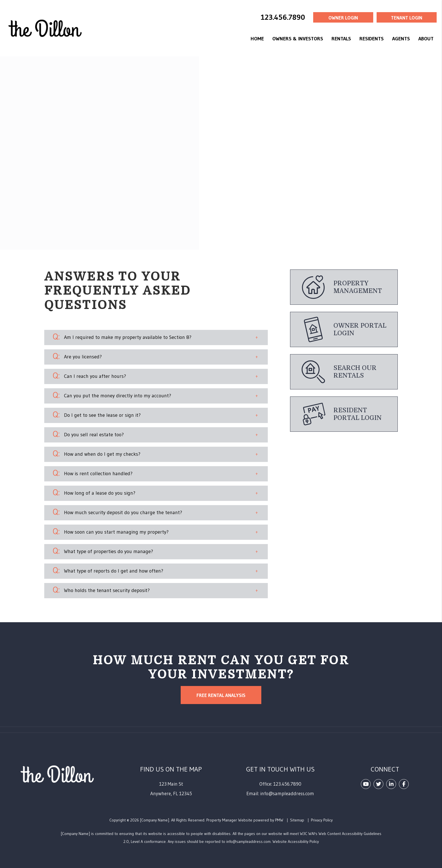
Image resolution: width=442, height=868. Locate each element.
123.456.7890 (283, 17)
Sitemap (297, 820)
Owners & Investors (298, 39)
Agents (401, 39)
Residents (372, 39)
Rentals (341, 39)
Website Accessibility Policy (296, 841)
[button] (156, 337)
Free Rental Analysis (221, 695)
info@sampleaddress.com (287, 793)
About (426, 39)
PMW (279, 820)
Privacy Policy (322, 820)
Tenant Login (407, 18)
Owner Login (343, 18)
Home (257, 39)
